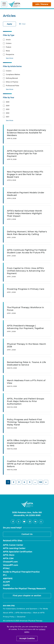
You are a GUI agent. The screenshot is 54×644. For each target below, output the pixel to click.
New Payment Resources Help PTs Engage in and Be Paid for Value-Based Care (25, 174)
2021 (8, 117)
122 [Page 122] (40, 482)
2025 (8, 102)
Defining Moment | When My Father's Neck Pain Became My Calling (27, 233)
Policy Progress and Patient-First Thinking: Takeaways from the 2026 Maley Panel (26, 422)
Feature (9, 47)
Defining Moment (12, 78)
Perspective (10, 54)
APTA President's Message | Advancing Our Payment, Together (25, 327)
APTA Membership (23, 613)
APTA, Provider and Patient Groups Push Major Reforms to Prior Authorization (26, 401)
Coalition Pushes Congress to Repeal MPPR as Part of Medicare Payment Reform (26, 464)
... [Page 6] (35, 482)
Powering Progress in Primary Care (26, 289)
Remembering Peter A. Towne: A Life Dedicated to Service (26, 364)
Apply (9, 24)
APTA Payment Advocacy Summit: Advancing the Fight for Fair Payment (25, 154)
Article (8, 40)
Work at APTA (39, 613)
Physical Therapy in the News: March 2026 (27, 345)
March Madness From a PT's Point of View (26, 382)
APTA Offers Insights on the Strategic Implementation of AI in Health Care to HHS (27, 443)
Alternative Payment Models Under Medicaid (26, 194)
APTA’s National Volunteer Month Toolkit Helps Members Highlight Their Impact (25, 213)
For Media (44, 609)
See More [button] (10, 58)
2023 (8, 109)
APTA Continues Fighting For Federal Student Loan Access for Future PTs (27, 251)
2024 (8, 106)
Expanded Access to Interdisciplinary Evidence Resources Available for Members (27, 133)
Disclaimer (21, 617)
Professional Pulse (13, 86)
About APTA (8, 613)
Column (9, 43)
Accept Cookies (27, 638)
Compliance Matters (13, 74)
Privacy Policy (9, 617)
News (8, 51)
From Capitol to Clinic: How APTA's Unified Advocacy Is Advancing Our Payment (26, 271)
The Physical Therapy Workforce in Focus (25, 309)
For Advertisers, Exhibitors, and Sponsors (20, 609)
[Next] (46, 482)
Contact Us (27, 534)
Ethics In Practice (12, 82)
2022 (8, 113)
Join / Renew (42, 4)
